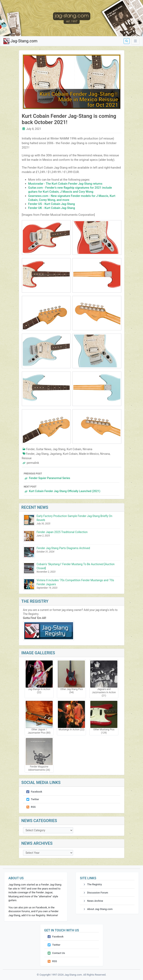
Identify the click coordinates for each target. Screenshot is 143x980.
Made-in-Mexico (89, 454)
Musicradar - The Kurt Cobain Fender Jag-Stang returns (65, 184)
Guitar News (44, 449)
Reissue (27, 458)
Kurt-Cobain (70, 454)
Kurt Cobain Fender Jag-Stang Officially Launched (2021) (72, 488)
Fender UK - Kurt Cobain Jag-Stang (52, 208)
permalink (33, 463)
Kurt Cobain (74, 449)
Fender (31, 449)
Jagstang (56, 454)
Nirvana (88, 449)
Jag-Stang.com (20, 41)
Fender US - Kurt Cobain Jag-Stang (52, 204)
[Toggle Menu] (135, 41)
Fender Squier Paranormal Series (72, 475)
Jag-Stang (59, 449)
